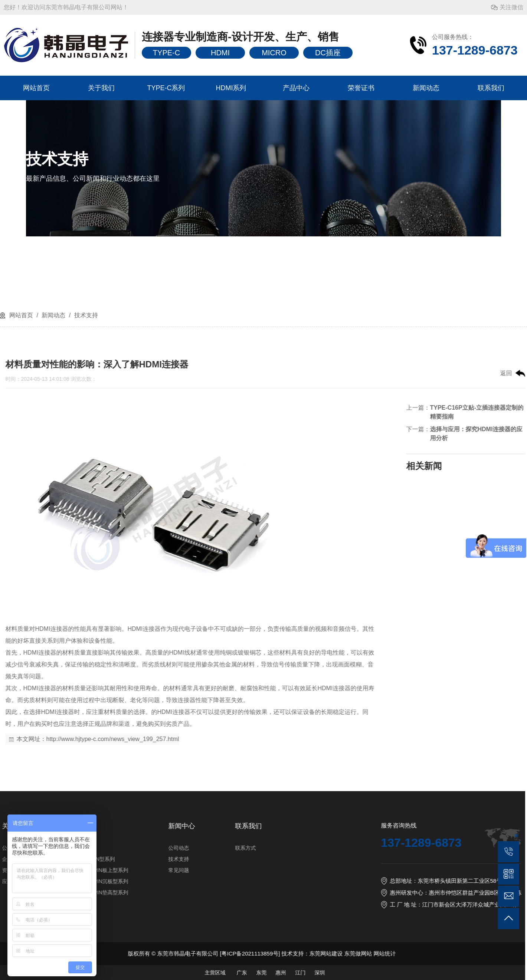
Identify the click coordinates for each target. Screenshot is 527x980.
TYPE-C (166, 53)
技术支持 (85, 315)
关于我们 (101, 88)
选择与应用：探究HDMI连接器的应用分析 (229, 434)
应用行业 (259, 881)
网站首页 (36, 88)
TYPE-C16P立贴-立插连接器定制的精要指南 (230, 412)
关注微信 (511, 7)
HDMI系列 (231, 88)
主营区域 (462, 973)
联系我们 (491, 88)
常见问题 (426, 870)
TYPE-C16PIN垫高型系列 (346, 892)
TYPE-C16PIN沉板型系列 (346, 881)
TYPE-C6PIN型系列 (339, 859)
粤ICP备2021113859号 (497, 953)
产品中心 (296, 88)
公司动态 (426, 848)
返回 (259, 373)
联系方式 (492, 848)
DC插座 (328, 53)
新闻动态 (426, 88)
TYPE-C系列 (166, 88)
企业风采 (259, 859)
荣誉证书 (361, 88)
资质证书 (259, 870)
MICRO (274, 53)
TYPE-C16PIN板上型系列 (346, 870)
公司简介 (259, 848)
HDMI (220, 53)
